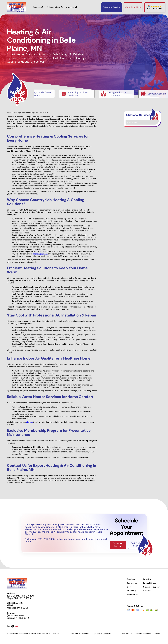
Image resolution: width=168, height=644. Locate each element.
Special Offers (150, 585)
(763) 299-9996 (133, 7)
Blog (129, 589)
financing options (40, 256)
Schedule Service (111, 7)
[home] (16, 7)
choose (30, 424)
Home (9, 114)
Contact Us (132, 585)
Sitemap (158, 635)
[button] (38, 7)
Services (131, 581)
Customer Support (152, 589)
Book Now (148, 581)
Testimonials (133, 596)
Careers (147, 592)
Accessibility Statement (143, 635)
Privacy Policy (127, 635)
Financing (131, 592)
